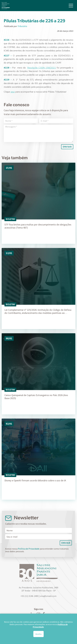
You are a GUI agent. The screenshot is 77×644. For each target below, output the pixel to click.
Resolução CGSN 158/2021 (42, 68)
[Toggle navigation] (71, 6)
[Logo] (6, 6)
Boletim (10, 219)
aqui (13, 92)
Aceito (38, 634)
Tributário (22, 26)
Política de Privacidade (29, 549)
